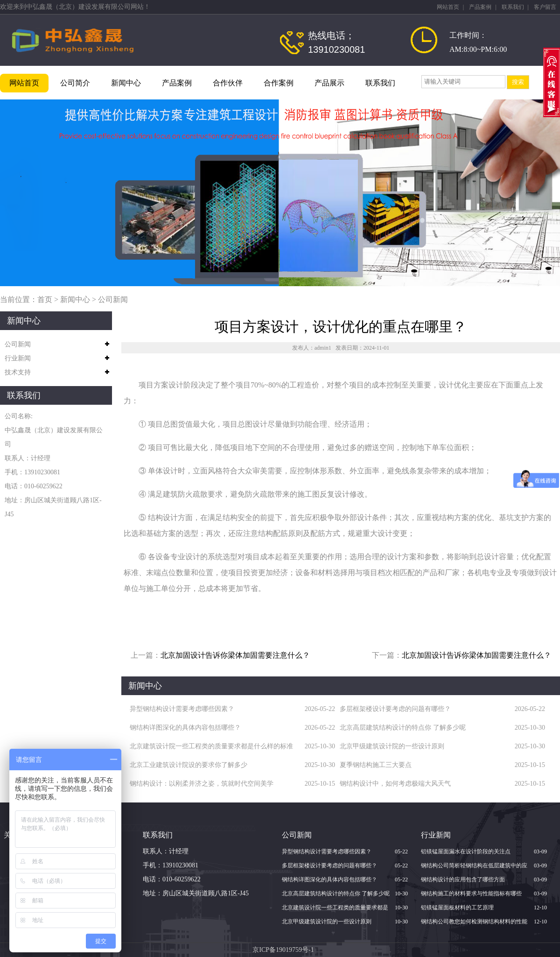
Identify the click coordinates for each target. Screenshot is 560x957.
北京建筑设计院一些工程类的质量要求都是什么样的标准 (211, 746)
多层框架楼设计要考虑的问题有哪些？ (395, 709)
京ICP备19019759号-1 (283, 950)
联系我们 (513, 7)
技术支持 (18, 372)
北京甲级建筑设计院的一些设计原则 (392, 746)
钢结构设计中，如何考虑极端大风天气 (395, 784)
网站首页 (448, 7)
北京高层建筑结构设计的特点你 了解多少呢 (403, 728)
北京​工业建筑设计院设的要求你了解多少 (189, 765)
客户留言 (545, 7)
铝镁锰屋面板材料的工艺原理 (457, 908)
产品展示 (329, 83)
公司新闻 (113, 299)
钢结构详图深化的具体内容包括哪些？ (185, 728)
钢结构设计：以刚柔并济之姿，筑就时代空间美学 (202, 784)
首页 (45, 299)
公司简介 (75, 83)
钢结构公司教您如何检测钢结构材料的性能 (474, 922)
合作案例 (279, 83)
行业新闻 (18, 358)
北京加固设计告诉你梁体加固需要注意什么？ (235, 655)
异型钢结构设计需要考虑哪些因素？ (182, 709)
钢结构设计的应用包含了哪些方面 (463, 880)
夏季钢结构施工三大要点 (376, 765)
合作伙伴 (228, 83)
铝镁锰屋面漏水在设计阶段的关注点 (466, 851)
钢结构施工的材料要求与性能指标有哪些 (471, 894)
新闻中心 (126, 83)
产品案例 (480, 7)
